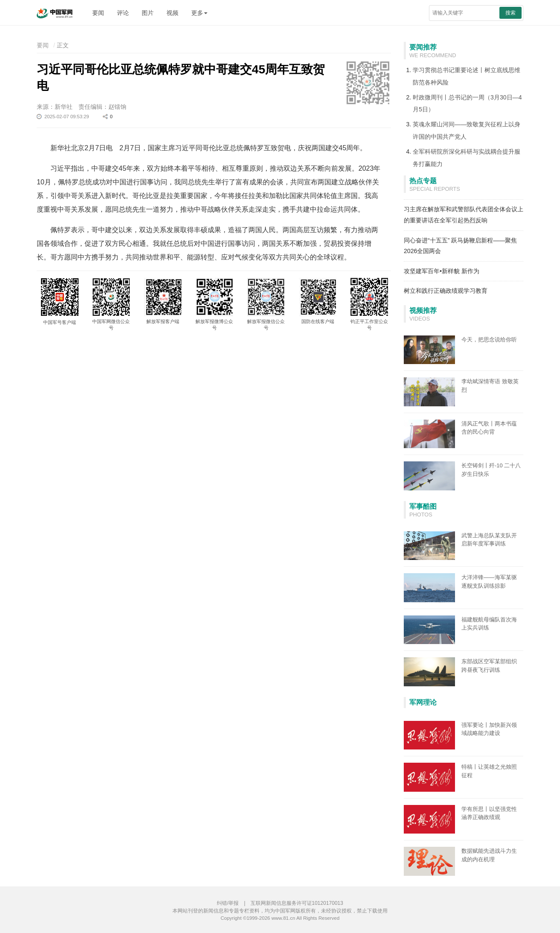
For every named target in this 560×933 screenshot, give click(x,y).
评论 (123, 13)
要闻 (98, 13)
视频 (172, 13)
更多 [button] (199, 13)
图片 (148, 13)
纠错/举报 (228, 903)
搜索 (510, 13)
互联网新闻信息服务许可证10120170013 (297, 903)
